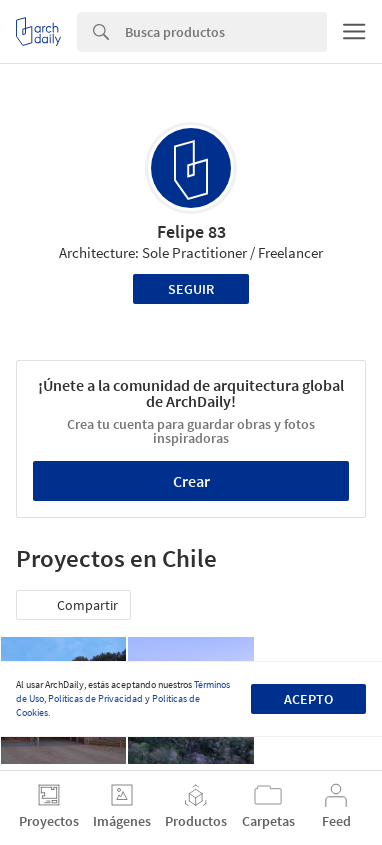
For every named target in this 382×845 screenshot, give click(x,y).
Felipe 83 (191, 231)
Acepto (308, 699)
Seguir (191, 289)
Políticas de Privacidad (95, 698)
